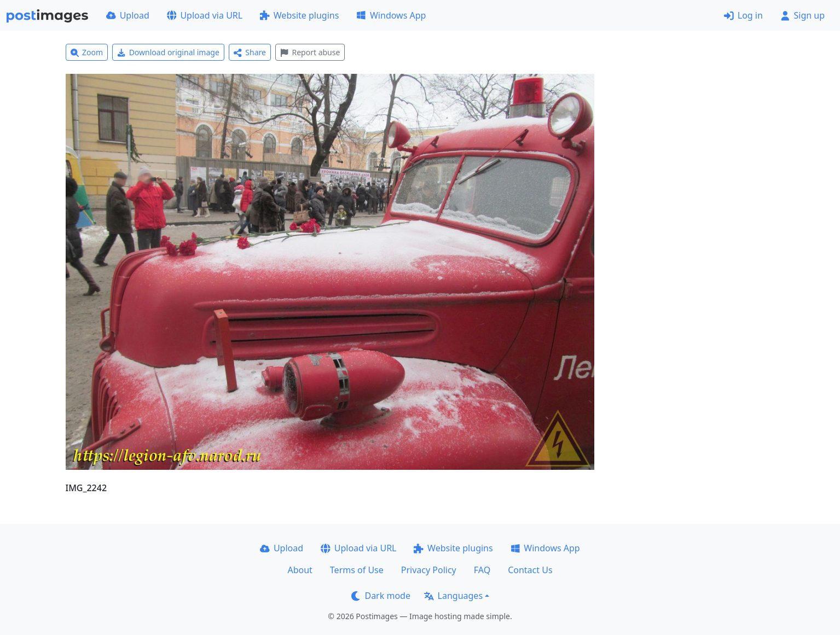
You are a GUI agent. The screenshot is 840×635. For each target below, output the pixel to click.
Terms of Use (357, 570)
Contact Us (530, 570)
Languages (453, 596)
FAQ (482, 570)
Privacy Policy (429, 570)
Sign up (803, 15)
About (300, 570)
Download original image (168, 52)
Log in (743, 15)
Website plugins (299, 15)
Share (250, 52)
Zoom (87, 52)
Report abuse (310, 52)
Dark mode (381, 596)
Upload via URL (205, 15)
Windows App (391, 15)
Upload (128, 15)
